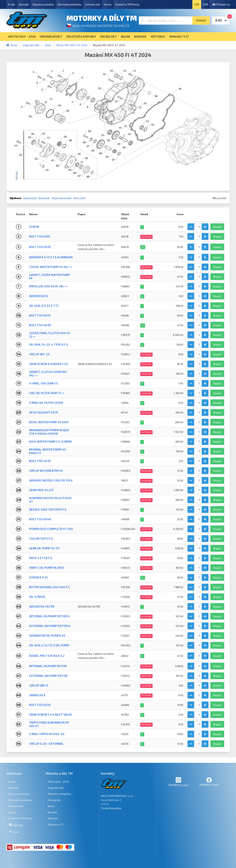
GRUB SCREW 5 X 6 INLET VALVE (51, 715)
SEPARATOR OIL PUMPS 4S (47, 636)
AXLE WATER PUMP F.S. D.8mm (50, 441)
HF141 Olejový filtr (44, 412)
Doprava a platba (43, 4)
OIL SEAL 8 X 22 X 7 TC (44, 306)
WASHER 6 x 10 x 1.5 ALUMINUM (51, 257)
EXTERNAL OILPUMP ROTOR (48, 676)
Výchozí (15, 198)
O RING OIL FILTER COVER (46, 403)
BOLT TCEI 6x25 (40, 315)
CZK (197, 4)
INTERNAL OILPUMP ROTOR (48, 666)
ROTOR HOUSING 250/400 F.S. (50, 587)
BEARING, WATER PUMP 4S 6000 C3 (47, 451)
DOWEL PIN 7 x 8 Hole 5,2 (47, 656)
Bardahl (52, 812)
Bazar (51, 806)
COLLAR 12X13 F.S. (41, 538)
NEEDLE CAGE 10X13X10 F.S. (48, 509)
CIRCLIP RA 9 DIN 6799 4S (46, 471)
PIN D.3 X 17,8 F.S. (41, 558)
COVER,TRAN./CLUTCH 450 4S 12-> (50, 335)
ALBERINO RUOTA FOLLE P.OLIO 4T (50, 500)
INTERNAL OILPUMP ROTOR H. (50, 616)
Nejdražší (44, 198)
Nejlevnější (30, 198)
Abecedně (80, 198)
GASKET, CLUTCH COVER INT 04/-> (48, 373)
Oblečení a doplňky (59, 794)
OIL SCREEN (37, 597)
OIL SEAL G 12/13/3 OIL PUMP (49, 645)
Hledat (201, 20)
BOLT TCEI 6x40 (40, 519)
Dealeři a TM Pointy (127, 4)
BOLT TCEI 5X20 (40, 247)
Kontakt (24, 4)
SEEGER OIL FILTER (42, 606)
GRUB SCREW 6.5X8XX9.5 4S (48, 364)
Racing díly (54, 800)
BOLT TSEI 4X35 (40, 461)
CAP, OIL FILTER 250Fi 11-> (47, 393)
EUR (205, 4)
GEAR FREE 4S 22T (41, 490)
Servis (108, 4)
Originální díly (56, 788)
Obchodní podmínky (69, 4)
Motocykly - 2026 (58, 782)
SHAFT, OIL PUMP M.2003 (47, 568)
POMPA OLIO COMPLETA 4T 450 (51, 529)
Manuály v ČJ (56, 824)
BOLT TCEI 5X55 (40, 236)
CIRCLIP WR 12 (39, 685)
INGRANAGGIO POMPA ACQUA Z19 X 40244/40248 (49, 432)
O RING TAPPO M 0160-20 (47, 734)
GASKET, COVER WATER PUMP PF (50, 276)
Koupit (217, 227)
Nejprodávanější (62, 198)
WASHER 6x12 (39, 296)
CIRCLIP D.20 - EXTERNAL (46, 744)
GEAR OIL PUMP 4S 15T (45, 548)
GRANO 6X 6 (37, 695)
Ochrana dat (93, 4)
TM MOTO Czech (178, 782)
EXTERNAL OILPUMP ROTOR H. (50, 626)
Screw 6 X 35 (38, 577)
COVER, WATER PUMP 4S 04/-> (51, 267)
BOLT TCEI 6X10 (40, 705)
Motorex (53, 818)
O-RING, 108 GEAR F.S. (44, 383)
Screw (34, 227)
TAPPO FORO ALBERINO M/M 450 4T (49, 724)
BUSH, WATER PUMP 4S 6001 (49, 422)
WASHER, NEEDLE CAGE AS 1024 (51, 480)
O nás (12, 4)
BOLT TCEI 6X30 (40, 325)
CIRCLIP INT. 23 (39, 354)
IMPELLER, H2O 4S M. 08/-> (48, 286)
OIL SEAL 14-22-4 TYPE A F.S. (49, 344)
